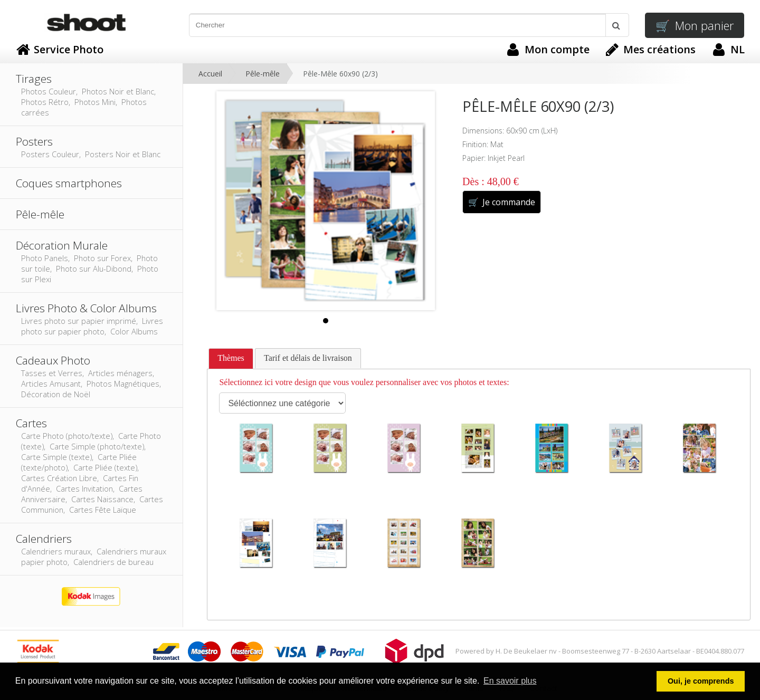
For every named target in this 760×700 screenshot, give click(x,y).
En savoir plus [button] (510, 681)
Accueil (210, 74)
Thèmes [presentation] (231, 358)
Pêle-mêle (263, 74)
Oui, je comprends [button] (701, 681)
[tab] (231, 359)
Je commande (502, 202)
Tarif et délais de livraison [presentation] (308, 358)
